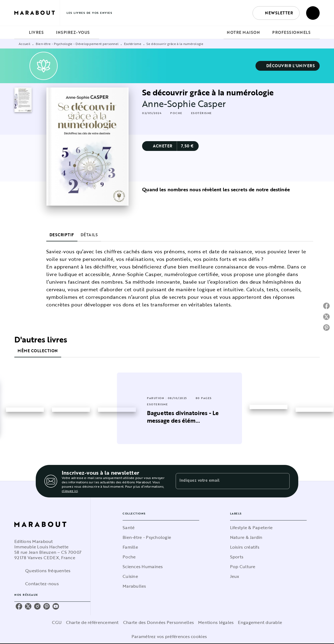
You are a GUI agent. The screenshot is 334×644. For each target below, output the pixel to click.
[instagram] (37, 606)
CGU (57, 622)
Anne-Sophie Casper (184, 104)
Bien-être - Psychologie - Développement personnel (77, 44)
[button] (276, 13)
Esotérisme (133, 44)
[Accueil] (37, 13)
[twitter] (28, 606)
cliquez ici (70, 491)
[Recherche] (313, 13)
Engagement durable (260, 622)
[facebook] (19, 606)
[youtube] (56, 606)
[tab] (20, 33)
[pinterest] (47, 606)
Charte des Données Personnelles (158, 622)
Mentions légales (216, 622)
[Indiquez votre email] (226, 481)
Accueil (24, 44)
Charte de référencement (92, 622)
